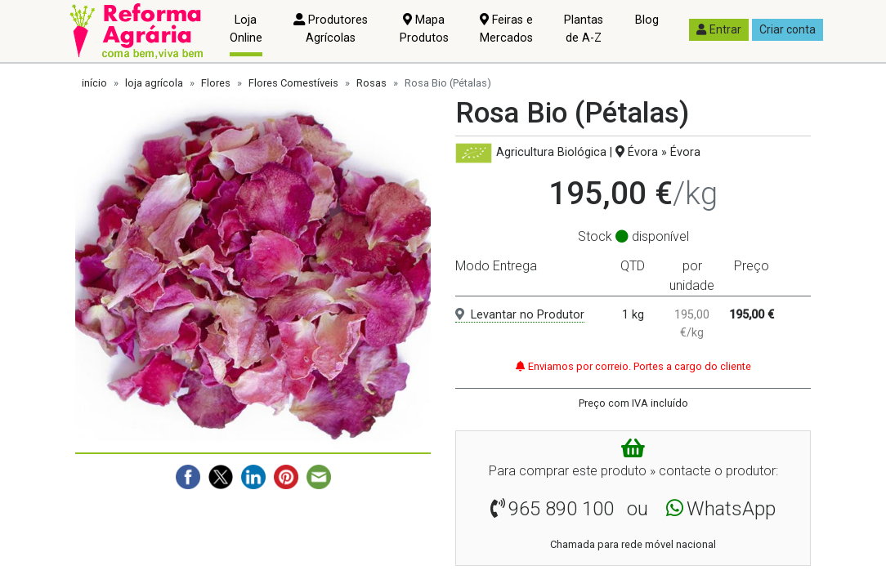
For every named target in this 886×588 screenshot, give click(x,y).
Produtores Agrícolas (331, 29)
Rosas (371, 83)
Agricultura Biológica (551, 152)
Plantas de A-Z (584, 29)
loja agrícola (154, 83)
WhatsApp (731, 509)
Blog (647, 20)
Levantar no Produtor (520, 315)
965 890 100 (561, 509)
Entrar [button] (719, 29)
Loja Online (246, 29)
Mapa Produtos (424, 29)
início (94, 83)
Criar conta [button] (788, 29)
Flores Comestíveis (293, 83)
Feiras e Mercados (506, 29)
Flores (216, 83)
